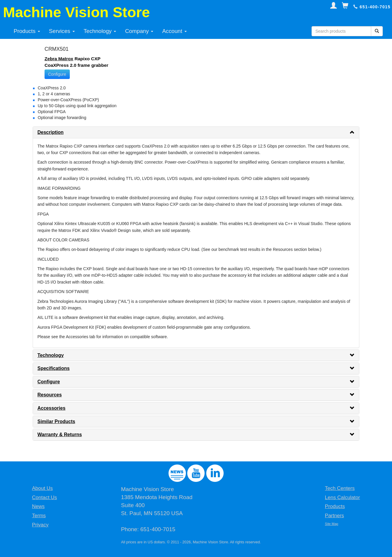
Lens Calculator (342, 497)
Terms (39, 516)
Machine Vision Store (76, 12)
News (38, 506)
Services (62, 31)
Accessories (51, 408)
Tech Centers (340, 488)
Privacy (40, 525)
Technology (100, 31)
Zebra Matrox (59, 59)
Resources (50, 395)
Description (50, 132)
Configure (57, 74)
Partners (334, 516)
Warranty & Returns (60, 435)
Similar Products (56, 421)
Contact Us (45, 497)
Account (174, 31)
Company (139, 31)
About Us (42, 488)
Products (27, 31)
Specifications (53, 368)
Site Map (332, 524)
